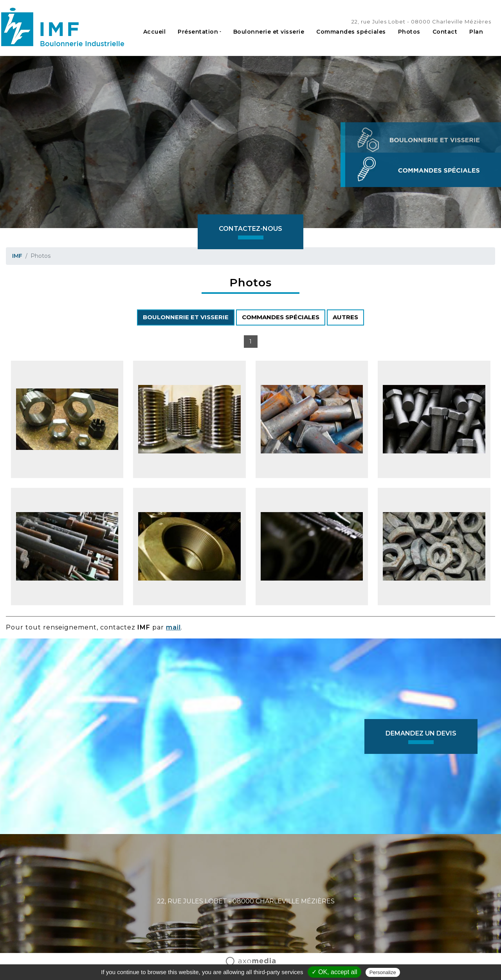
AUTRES (345, 317)
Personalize (383, 972)
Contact (445, 32)
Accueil (155, 32)
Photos (409, 32)
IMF (17, 256)
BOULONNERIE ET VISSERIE (186, 317)
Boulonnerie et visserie (269, 32)
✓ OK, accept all (334, 972)
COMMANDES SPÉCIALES (281, 317)
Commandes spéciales (351, 32)
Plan (476, 32)
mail (173, 627)
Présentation (198, 32)
